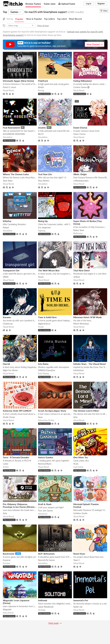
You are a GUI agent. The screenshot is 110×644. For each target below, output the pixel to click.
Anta (75, 417)
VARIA (6, 277)
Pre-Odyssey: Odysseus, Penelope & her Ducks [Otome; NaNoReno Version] (19, 507)
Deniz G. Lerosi (9, 87)
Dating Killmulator (83, 81)
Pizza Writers (44, 181)
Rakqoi (6, 227)
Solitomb (43, 600)
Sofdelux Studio (80, 513)
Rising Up (43, 221)
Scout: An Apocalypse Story (52, 411)
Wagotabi (7, 609)
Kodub (41, 87)
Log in (89, 4)
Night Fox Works (10, 370)
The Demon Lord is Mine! (86, 411)
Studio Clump (9, 417)
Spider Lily (78, 607)
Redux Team (79, 230)
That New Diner (82, 270)
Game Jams (50, 4)
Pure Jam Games (45, 511)
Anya (40, 417)
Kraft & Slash (45, 504)
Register (101, 4)
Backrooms (9, 554)
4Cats (76, 464)
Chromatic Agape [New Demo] (18, 81)
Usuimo (42, 128)
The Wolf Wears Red (49, 270)
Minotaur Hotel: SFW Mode (88, 317)
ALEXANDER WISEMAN (14, 134)
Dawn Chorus (80, 128)
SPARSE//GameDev (47, 370)
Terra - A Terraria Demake (16, 457)
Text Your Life (45, 174)
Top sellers (49, 19)
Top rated (62, 19)
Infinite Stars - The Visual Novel (90, 364)
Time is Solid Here (47, 317)
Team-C (77, 560)
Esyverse (7, 560)
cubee (6, 464)
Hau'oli (6, 364)
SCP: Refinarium (46, 554)
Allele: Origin (80, 174)
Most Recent (75, 19)
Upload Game (67, 4)
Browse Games (33, 4)
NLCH (41, 134)
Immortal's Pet (81, 600)
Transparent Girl (11, 270)
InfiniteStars (79, 370)
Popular (19, 19)
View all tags (43, 26)
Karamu (7, 317)
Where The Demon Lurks (16, 174)
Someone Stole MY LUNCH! (17, 411)
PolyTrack (43, 81)
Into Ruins (43, 364)
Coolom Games (80, 87)
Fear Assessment (11, 128)
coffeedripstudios (81, 181)
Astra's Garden (46, 457)
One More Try (80, 457)
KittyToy (7, 221)
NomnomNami (45, 464)
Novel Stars (79, 554)
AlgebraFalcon (44, 324)
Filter (104, 11)
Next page (53, 623)
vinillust (77, 277)
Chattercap (8, 324)
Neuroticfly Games (46, 560)
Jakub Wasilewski (46, 607)
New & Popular (34, 19)
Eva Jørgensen (44, 227)
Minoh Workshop (81, 324)
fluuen (41, 277)
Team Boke (8, 181)
